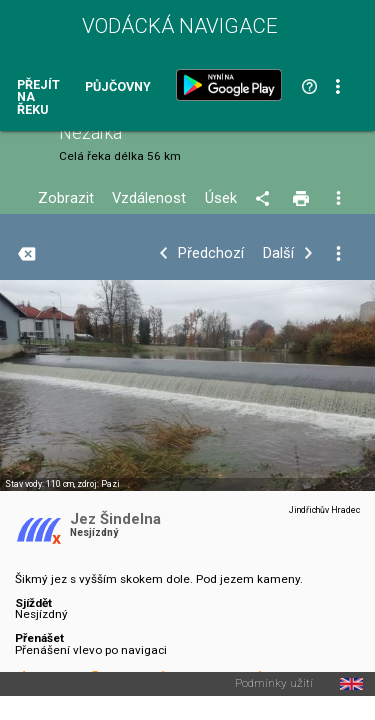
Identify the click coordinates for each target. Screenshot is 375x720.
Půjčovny (118, 87)
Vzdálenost (149, 198)
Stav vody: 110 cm (39, 484)
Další (278, 253)
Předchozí (211, 253)
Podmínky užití (274, 684)
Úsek (221, 198)
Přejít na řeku (38, 98)
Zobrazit (66, 198)
